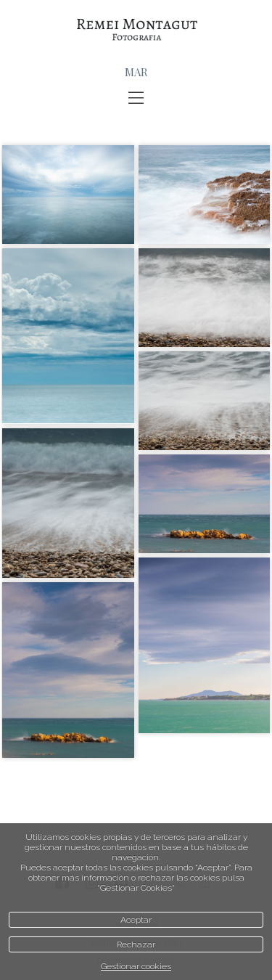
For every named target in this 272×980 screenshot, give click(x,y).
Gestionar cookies (136, 966)
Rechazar (136, 944)
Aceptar (136, 920)
